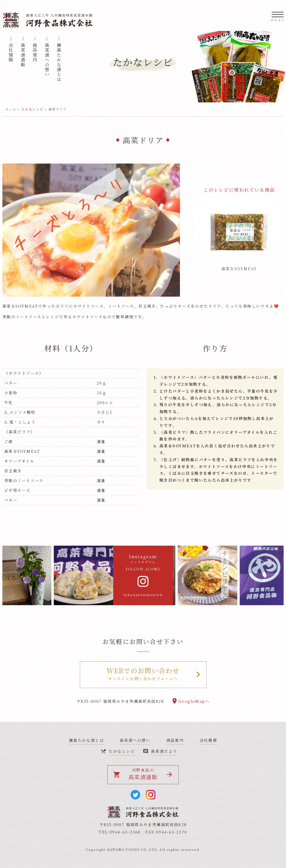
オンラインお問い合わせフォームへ (143, 674)
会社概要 (209, 740)
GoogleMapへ (194, 701)
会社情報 (11, 53)
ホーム (11, 109)
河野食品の (139, 774)
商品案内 (35, 53)
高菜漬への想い (47, 60)
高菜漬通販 (23, 55)
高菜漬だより (164, 751)
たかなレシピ (32, 109)
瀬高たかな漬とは (59, 62)
